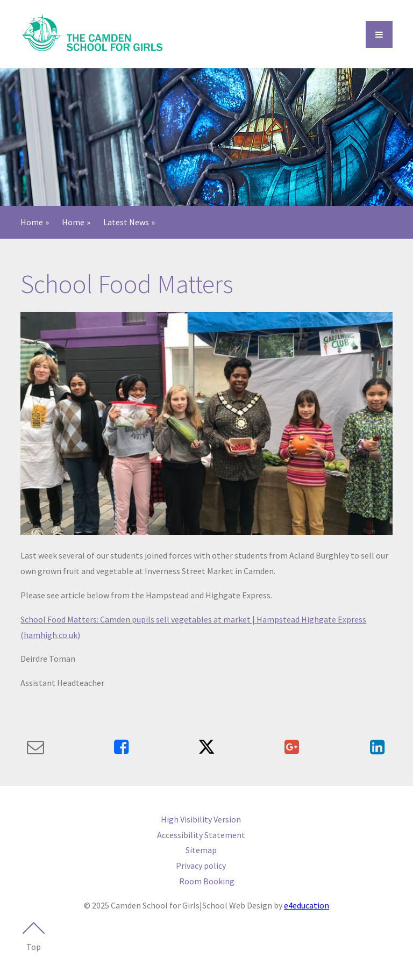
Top (33, 937)
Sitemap (201, 850)
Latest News (126, 222)
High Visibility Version (201, 819)
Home (32, 222)
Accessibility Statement (201, 835)
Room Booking (207, 881)
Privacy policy (201, 865)
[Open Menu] (379, 34)
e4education (307, 905)
